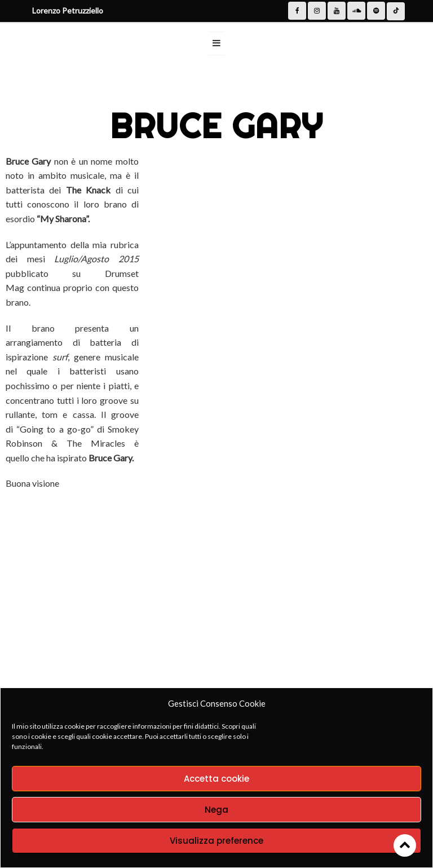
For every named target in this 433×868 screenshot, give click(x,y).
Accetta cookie (216, 779)
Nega (216, 810)
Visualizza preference (216, 841)
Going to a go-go (55, 429)
